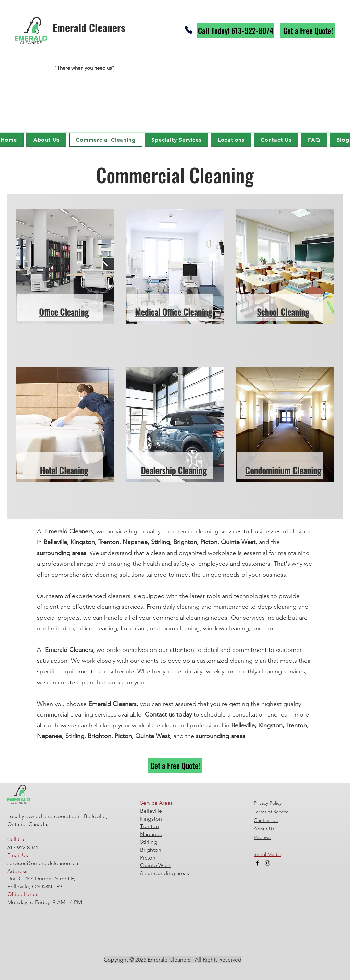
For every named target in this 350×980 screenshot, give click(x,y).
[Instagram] (267, 863)
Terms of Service (271, 812)
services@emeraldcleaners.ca (43, 863)
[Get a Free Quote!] (308, 31)
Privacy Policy (268, 803)
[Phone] (189, 30)
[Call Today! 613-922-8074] (235, 31)
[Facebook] (257, 863)
